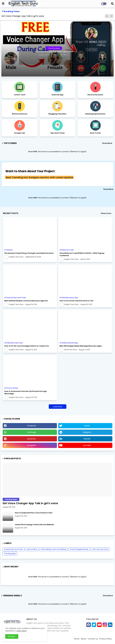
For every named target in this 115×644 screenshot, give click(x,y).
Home (77, 639)
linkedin (87, 439)
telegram (87, 432)
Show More (107, 143)
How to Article (32, 549)
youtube (87, 445)
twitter (87, 426)
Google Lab (20, 133)
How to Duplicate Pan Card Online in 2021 (34, 513)
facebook (32, 426)
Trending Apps (10, 554)
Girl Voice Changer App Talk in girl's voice (23, 16)
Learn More (21, 631)
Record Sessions (95, 95)
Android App (57, 95)
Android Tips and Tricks (14, 549)
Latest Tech (20, 95)
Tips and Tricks (57, 133)
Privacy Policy (106, 639)
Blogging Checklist (57, 114)
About (84, 639)
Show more (106, 213)
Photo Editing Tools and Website (54, 549)
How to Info (95, 133)
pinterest (32, 439)
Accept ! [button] (12, 636)
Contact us (93, 639)
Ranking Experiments (95, 114)
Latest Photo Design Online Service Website (34, 525)
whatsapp (32, 432)
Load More (58, 407)
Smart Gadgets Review (79, 549)
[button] (107, 16)
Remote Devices (20, 114)
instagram (32, 445)
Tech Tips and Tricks (100, 549)
